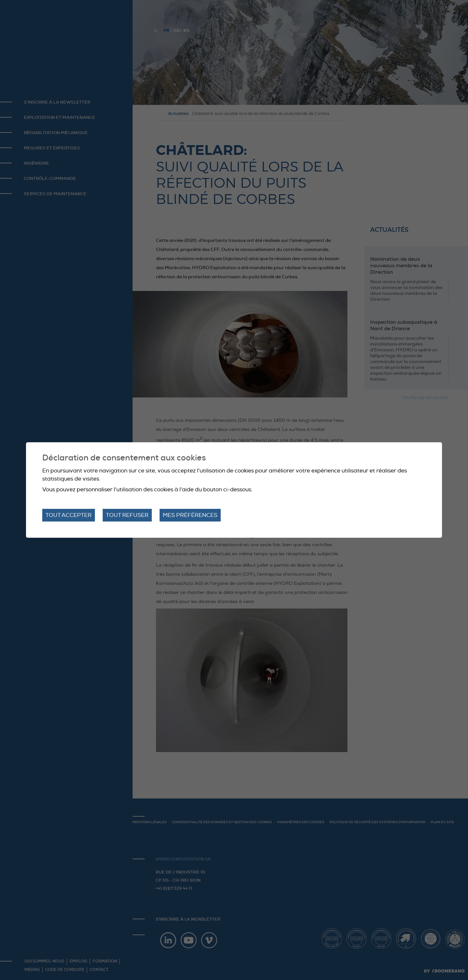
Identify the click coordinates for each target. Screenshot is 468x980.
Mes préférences (190, 515)
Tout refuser (127, 515)
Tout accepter (69, 515)
